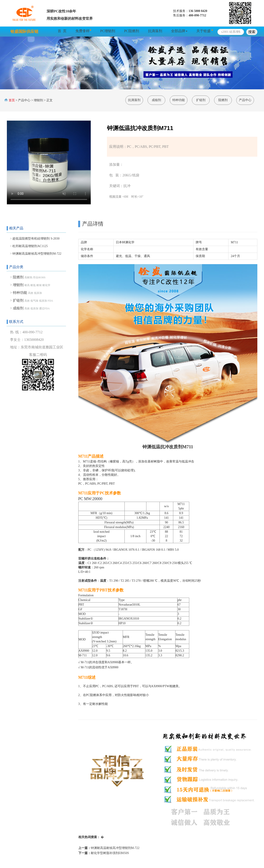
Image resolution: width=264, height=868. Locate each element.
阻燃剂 (223, 100)
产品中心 (24, 100)
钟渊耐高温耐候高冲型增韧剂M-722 (37, 254)
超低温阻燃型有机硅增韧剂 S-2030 (36, 239)
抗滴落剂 (155, 31)
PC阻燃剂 (132, 31)
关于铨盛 (205, 31)
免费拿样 (83, 31)
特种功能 (179, 100)
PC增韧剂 (108, 31)
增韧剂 (38, 100)
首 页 (62, 31)
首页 (11, 100)
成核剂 (156, 100)
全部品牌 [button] (179, 31)
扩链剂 (201, 100)
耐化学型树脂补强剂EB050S (110, 853)
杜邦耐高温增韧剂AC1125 (30, 246)
